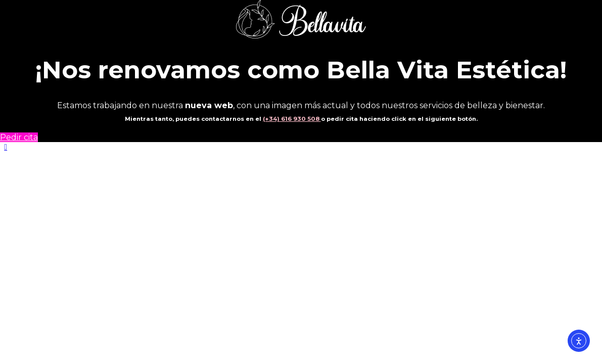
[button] (6, 147)
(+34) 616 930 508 (292, 119)
